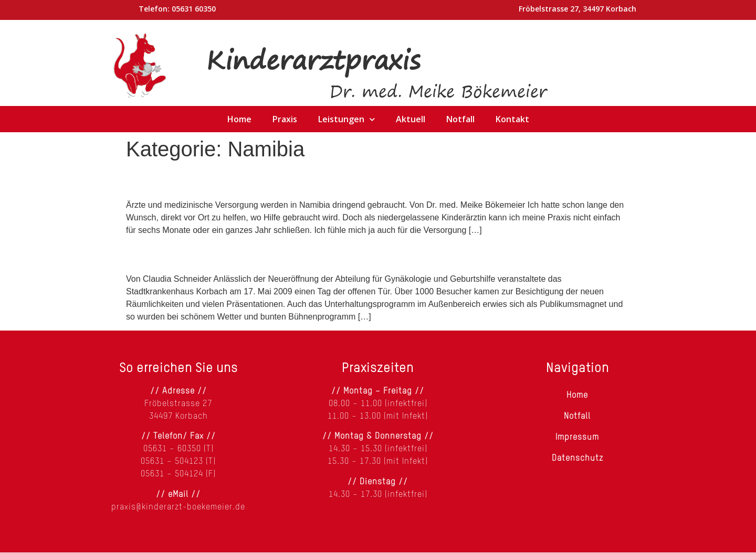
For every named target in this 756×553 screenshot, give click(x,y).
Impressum (577, 438)
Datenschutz (577, 459)
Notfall (460, 119)
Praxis (285, 119)
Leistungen (346, 119)
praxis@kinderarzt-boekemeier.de (178, 507)
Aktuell (411, 119)
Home (239, 119)
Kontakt (512, 119)
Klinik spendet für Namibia (224, 254)
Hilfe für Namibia (188, 180)
